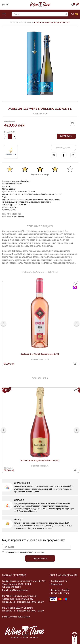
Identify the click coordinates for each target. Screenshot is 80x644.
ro (72, 14)
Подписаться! (40, 558)
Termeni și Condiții (60, 590)
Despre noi (56, 584)
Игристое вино (25, 22)
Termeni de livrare (60, 593)
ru (76, 14)
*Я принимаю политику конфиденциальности (24, 552)
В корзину (66, 136)
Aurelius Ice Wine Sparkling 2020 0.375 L (52, 22)
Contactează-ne (59, 581)
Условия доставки (63, 148)
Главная (13, 22)
